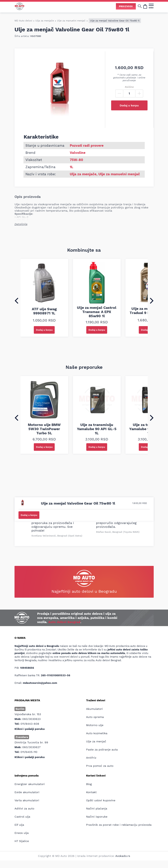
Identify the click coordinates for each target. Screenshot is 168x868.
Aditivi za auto (24, 808)
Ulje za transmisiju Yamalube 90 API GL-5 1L (97, 429)
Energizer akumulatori (30, 784)
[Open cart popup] (145, 6)
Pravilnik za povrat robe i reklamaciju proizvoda (119, 825)
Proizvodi (126, 6)
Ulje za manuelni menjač (71, 21)
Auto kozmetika (97, 733)
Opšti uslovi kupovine (101, 800)
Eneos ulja (22, 833)
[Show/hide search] (140, 6)
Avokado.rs (123, 856)
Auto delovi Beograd (64, 622)
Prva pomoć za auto (100, 766)
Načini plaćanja (97, 808)
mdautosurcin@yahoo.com (40, 683)
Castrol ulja (22, 817)
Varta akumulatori (27, 800)
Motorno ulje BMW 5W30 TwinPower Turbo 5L (44, 429)
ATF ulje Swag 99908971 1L (44, 311)
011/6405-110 (29, 752)
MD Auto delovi (23, 21)
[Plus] (139, 93)
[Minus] (119, 93)
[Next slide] (152, 301)
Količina (129, 87)
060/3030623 (31, 719)
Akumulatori (94, 709)
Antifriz (91, 758)
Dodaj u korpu (129, 105)
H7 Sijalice (22, 841)
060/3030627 (31, 747)
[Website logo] (19, 6)
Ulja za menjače (45, 21)
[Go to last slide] (17, 301)
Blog (89, 784)
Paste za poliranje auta (102, 750)
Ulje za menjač (96, 741)
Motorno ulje (95, 725)
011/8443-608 (30, 724)
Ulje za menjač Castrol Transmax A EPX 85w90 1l (97, 312)
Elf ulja (19, 825)
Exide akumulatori (27, 792)
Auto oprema (95, 717)
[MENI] (151, 6)
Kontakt (91, 792)
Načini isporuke (97, 817)
